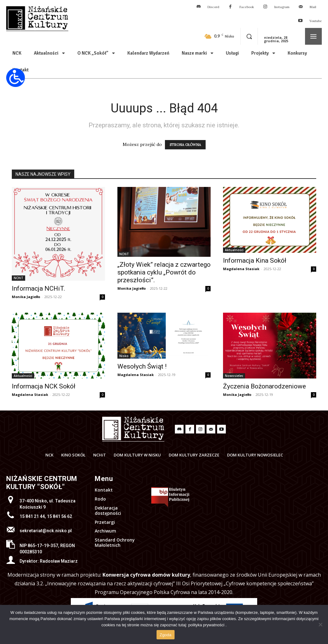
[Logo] (133, 429)
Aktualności (234, 250)
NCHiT (18, 278)
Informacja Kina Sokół (255, 261)
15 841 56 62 (59, 516)
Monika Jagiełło (26, 297)
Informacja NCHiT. (39, 288)
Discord (213, 7)
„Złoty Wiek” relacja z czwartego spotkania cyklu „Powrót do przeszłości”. (164, 272)
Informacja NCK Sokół (44, 386)
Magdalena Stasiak (241, 269)
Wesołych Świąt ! (142, 366)
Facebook (247, 7)
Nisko (124, 356)
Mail (313, 7)
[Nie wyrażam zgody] (320, 624)
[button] (249, 36)
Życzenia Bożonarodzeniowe (264, 386)
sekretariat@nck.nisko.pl (46, 531)
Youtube (316, 21)
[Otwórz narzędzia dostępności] (16, 78)
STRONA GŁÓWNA (185, 145)
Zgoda (166, 635)
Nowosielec (234, 376)
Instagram (282, 7)
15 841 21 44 (32, 516)
